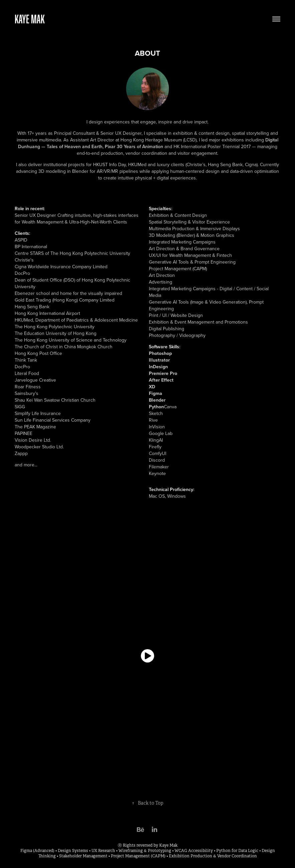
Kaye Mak (30, 19)
